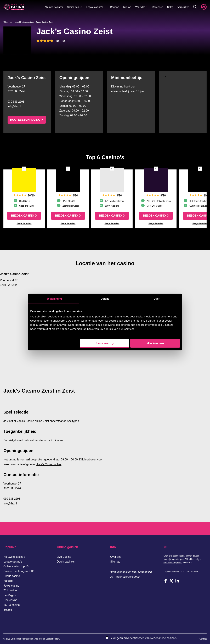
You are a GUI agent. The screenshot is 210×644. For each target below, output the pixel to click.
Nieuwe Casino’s (54, 7)
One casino (10, 600)
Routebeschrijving (25, 120)
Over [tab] (157, 298)
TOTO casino (12, 605)
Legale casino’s (96, 7)
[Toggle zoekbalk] (195, 7)
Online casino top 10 (16, 566)
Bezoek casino (23, 216)
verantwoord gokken (173, 563)
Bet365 (8, 610)
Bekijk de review (24, 223)
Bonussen (158, 7)
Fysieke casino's (27, 22)
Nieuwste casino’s (14, 557)
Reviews (115, 7)
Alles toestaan (155, 343)
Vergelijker (183, 7)
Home (16, 22)
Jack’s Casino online (30, 421)
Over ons (116, 557)
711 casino (10, 590)
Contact (203, 639)
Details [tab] (105, 298)
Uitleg (170, 7)
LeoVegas (10, 595)
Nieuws (127, 7)
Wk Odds (142, 7)
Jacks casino (11, 586)
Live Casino (64, 557)
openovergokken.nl (128, 577)
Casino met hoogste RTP (19, 571)
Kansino (8, 581)
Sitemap (115, 562)
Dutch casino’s (66, 562)
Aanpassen (105, 343)
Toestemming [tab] (54, 298)
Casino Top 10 (75, 7)
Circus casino (12, 576)
